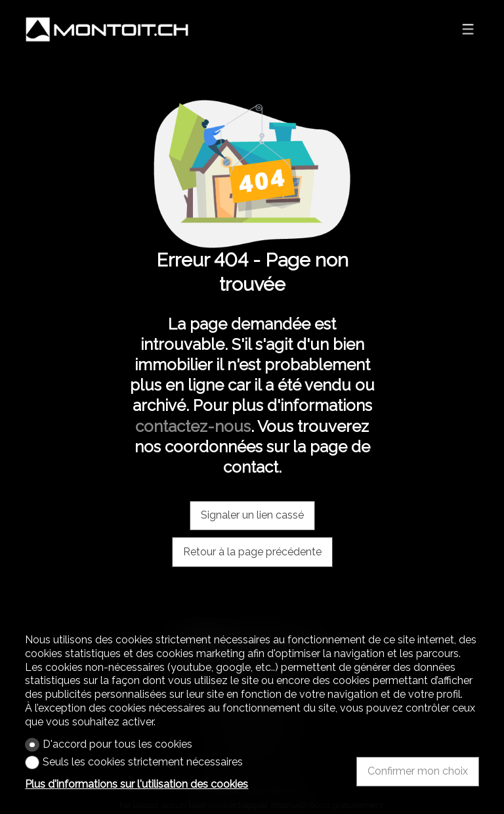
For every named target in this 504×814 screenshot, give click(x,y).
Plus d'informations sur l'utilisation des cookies (136, 784)
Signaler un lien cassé (252, 515)
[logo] (107, 30)
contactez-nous (193, 426)
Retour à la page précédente (252, 552)
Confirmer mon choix (418, 771)
